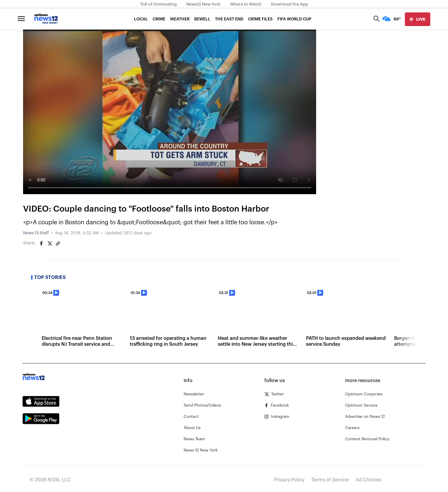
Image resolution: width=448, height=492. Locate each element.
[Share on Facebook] (41, 243)
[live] (418, 19)
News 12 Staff (36, 233)
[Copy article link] (58, 243)
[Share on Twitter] (50, 243)
